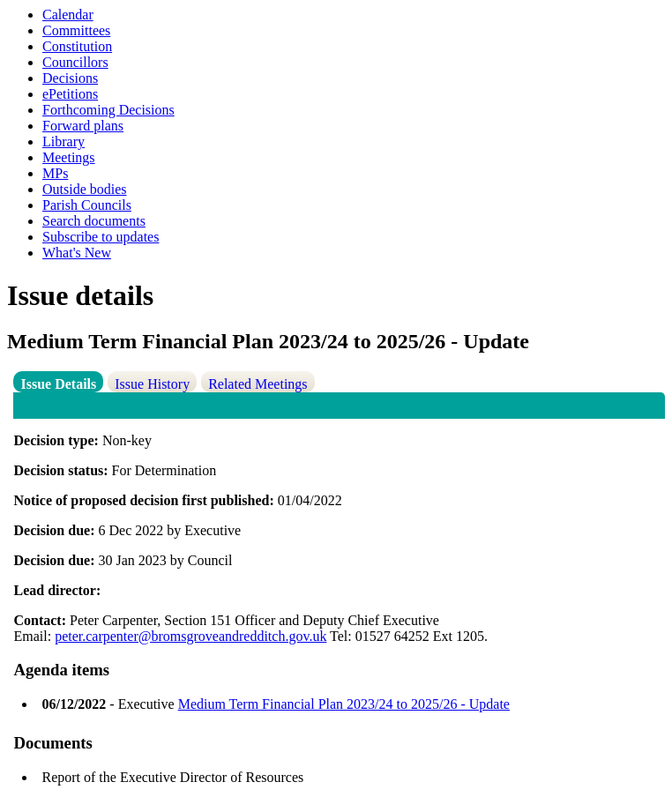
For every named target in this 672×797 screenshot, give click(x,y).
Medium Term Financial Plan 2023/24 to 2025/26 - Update (344, 704)
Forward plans (83, 126)
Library (63, 142)
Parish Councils (87, 205)
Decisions (70, 78)
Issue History (152, 384)
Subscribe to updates (101, 237)
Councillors (75, 62)
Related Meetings (258, 384)
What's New (77, 253)
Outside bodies (85, 189)
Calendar (68, 15)
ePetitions (70, 94)
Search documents (94, 221)
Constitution (77, 46)
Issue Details (58, 384)
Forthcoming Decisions (108, 110)
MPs (55, 173)
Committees (76, 30)
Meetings (69, 157)
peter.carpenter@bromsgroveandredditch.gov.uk (190, 636)
